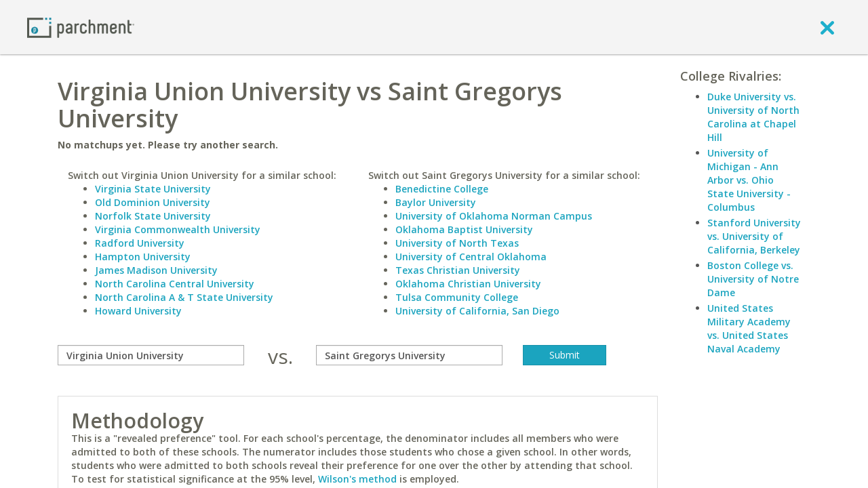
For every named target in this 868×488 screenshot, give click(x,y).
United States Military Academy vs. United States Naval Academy (749, 328)
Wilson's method (357, 479)
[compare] (151, 355)
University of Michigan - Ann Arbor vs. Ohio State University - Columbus (749, 180)
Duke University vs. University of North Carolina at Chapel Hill (753, 117)
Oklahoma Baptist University (464, 229)
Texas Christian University (458, 270)
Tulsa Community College (457, 297)
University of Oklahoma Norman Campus (494, 216)
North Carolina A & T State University (184, 297)
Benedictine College (442, 189)
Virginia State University (153, 189)
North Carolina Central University (175, 284)
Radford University (140, 243)
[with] (409, 355)
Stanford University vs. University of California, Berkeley (754, 236)
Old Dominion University (153, 202)
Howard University (138, 311)
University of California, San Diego (477, 311)
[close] (827, 27)
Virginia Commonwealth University (178, 229)
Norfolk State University (153, 216)
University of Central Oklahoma (471, 257)
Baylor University (436, 202)
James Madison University (156, 270)
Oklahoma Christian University (468, 284)
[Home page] (81, 27)
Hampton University (143, 257)
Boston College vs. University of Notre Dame (753, 279)
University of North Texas (457, 243)
